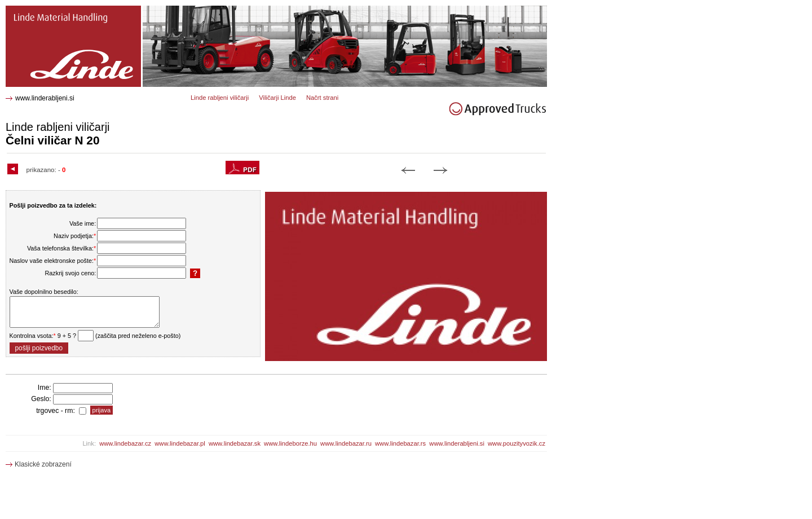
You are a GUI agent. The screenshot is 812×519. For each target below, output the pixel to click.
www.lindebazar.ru (346, 443)
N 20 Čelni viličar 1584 (43, 10)
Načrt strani (322, 98)
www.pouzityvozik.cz (517, 443)
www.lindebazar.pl (180, 443)
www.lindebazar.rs (400, 443)
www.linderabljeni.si (45, 98)
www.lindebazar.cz (125, 443)
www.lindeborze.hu (290, 443)
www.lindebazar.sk (235, 443)
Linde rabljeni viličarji (220, 98)
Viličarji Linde (277, 98)
